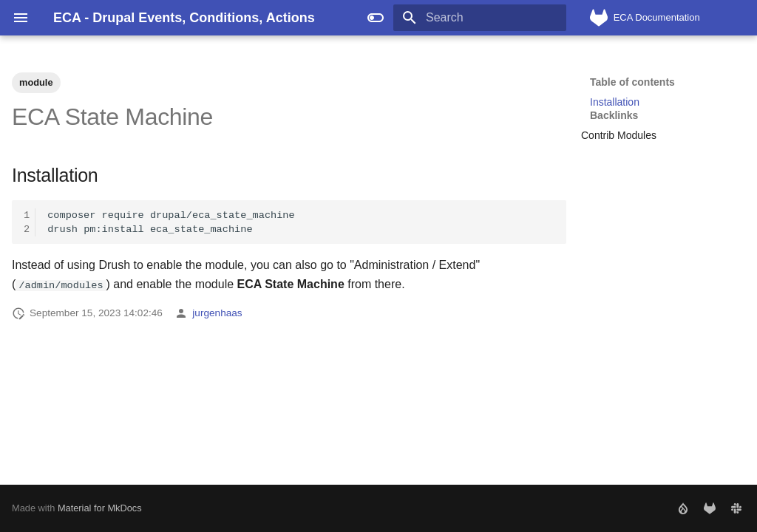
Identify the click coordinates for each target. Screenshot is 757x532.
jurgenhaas (217, 313)
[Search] (480, 18)
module (36, 82)
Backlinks (614, 115)
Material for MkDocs (100, 508)
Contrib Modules (619, 135)
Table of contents (632, 82)
